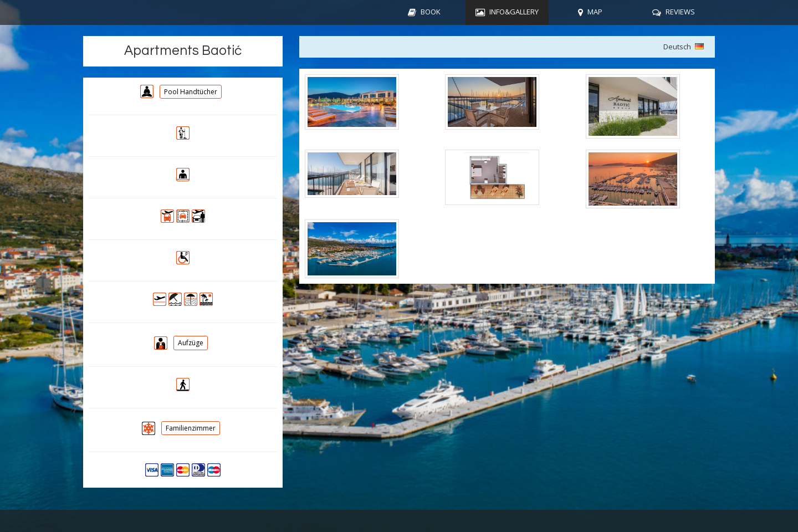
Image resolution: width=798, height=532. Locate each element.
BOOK (431, 12)
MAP (595, 12)
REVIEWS (680, 12)
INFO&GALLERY (514, 12)
